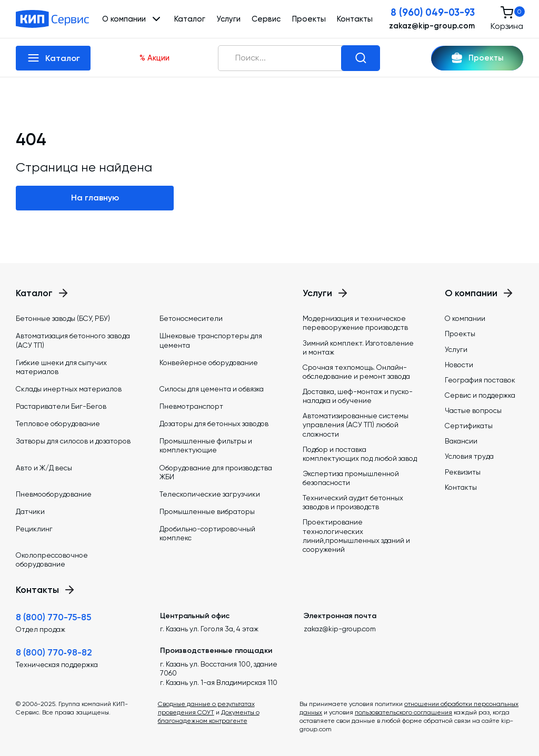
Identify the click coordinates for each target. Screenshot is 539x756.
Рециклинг (34, 529)
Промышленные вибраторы (207, 511)
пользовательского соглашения (403, 712)
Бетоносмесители (191, 318)
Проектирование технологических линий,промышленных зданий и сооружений (356, 535)
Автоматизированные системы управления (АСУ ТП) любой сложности (356, 425)
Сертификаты (469, 426)
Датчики (30, 511)
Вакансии (461, 441)
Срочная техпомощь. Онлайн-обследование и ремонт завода (356, 372)
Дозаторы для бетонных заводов (214, 424)
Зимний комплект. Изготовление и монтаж (358, 347)
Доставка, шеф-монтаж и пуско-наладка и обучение (358, 396)
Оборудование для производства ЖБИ (216, 472)
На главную (95, 198)
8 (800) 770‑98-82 (54, 652)
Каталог (190, 19)
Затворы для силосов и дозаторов (73, 441)
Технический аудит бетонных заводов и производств (353, 502)
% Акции (154, 58)
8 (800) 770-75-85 (53, 617)
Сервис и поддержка (480, 395)
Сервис (266, 19)
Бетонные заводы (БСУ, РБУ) (63, 318)
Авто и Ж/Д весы (44, 468)
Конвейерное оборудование (209, 362)
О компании (465, 318)
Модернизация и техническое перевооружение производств (355, 323)
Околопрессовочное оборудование (52, 560)
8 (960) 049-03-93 (433, 13)
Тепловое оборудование (58, 424)
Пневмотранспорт (191, 406)
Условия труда (469, 456)
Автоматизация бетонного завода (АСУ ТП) (73, 340)
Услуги (228, 19)
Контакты (355, 19)
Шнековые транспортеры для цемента (211, 340)
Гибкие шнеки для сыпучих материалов (61, 367)
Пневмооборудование (54, 494)
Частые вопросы (473, 410)
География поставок (480, 380)
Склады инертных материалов (69, 389)
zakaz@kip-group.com (432, 26)
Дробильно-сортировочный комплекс (207, 533)
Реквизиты (463, 472)
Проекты (309, 19)
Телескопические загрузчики (210, 494)
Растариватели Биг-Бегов (61, 406)
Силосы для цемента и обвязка (212, 389)
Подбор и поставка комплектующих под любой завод (360, 454)
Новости (459, 365)
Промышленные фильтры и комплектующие (206, 445)
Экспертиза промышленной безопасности (351, 478)
